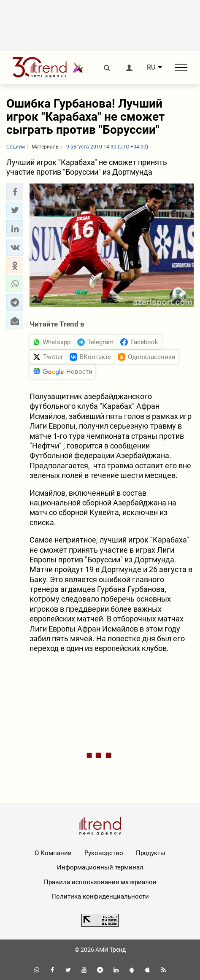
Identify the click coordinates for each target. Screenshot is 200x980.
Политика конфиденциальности (100, 896)
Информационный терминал (100, 867)
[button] (15, 192)
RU (151, 67)
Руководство (104, 853)
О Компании (53, 853)
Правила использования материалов (100, 882)
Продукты (151, 853)
